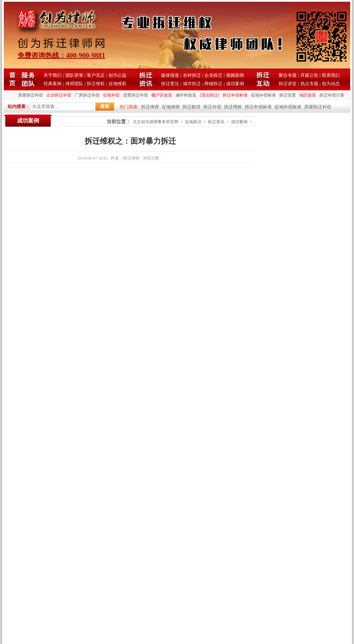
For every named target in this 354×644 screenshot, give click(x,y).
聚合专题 (288, 75)
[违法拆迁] (209, 95)
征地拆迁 (193, 122)
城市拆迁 (192, 84)
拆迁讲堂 (288, 84)
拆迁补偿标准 (235, 95)
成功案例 (235, 84)
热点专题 (309, 84)
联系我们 (331, 75)
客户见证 (96, 75)
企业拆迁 (213, 75)
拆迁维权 (96, 84)
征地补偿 (111, 95)
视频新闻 (235, 75)
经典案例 (53, 84)
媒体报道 (170, 75)
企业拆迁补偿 (59, 95)
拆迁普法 (170, 84)
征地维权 (118, 84)
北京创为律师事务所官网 (156, 122)
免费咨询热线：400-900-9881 (61, 55)
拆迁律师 (150, 107)
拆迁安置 (288, 95)
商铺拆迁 (213, 84)
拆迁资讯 (216, 122)
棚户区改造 (162, 95)
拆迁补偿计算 (332, 95)
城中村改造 (186, 95)
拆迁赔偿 (192, 107)
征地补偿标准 (263, 95)
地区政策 (308, 95)
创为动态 (331, 84)
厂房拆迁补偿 (87, 95)
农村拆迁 (192, 75)
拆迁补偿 (212, 107)
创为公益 (118, 75)
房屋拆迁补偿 (30, 95)
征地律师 (171, 107)
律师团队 (74, 84)
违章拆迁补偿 (136, 95)
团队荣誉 (74, 75)
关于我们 (53, 75)
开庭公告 (309, 75)
